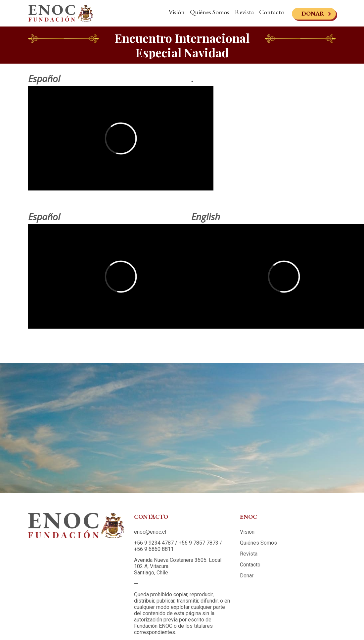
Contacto (272, 12)
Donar (313, 13)
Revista (244, 12)
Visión (177, 12)
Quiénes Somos (210, 12)
